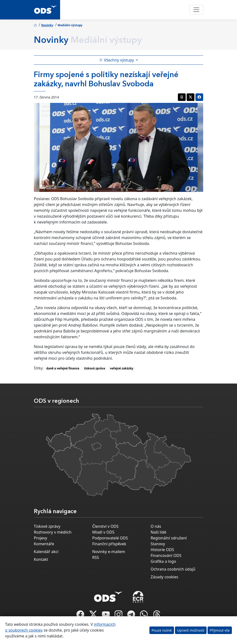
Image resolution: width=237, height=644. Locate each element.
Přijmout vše (220, 630)
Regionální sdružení (169, 538)
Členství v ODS (105, 526)
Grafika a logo (163, 561)
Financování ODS (166, 555)
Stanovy (158, 544)
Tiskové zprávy (47, 526)
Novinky (47, 25)
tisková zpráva (95, 368)
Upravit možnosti (191, 630)
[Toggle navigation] (196, 10)
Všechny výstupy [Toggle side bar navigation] (117, 60)
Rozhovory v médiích (53, 532)
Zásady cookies (164, 577)
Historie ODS (162, 550)
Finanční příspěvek (109, 544)
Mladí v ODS (103, 532)
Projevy (41, 538)
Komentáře (44, 544)
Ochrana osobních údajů (173, 569)
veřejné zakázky (122, 368)
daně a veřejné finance (63, 368)
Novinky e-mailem (109, 552)
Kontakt (41, 559)
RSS (96, 557)
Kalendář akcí (46, 552)
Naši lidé (158, 532)
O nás (156, 526)
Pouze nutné (162, 630)
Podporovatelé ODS (110, 538)
